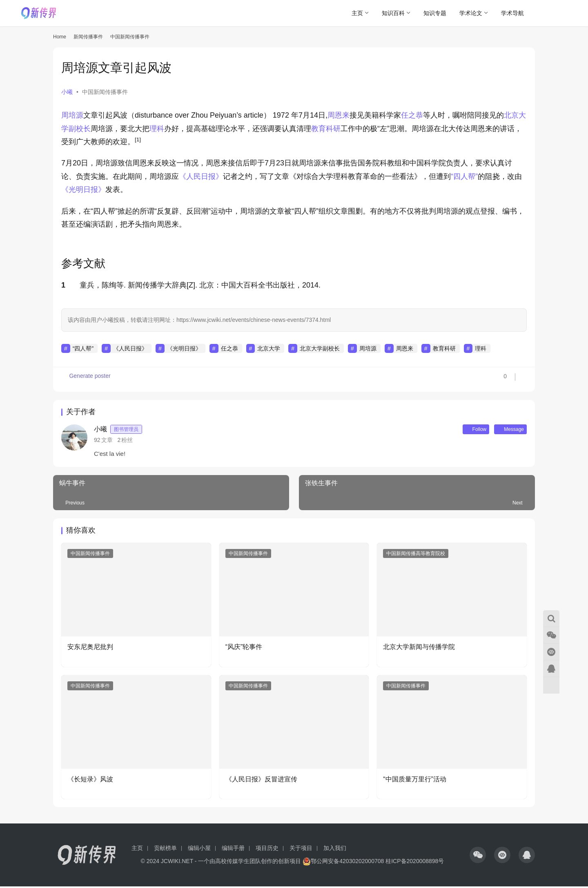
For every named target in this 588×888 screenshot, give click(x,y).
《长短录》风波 (90, 781)
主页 (357, 13)
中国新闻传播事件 (105, 92)
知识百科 (393, 13)
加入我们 (335, 850)
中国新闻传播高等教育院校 (416, 555)
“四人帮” (464, 176)
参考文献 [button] (83, 263)
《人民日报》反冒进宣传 (261, 781)
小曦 (67, 92)
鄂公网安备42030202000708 (343, 863)
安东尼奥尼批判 (90, 648)
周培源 (72, 115)
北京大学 (269, 348)
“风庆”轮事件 (244, 648)
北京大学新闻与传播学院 (419, 648)
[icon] (478, 857)
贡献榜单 (165, 850)
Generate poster (87, 379)
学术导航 (512, 13)
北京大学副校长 (320, 348)
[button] (138, 142)
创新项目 (290, 863)
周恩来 (339, 115)
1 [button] (63, 285)
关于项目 (301, 850)
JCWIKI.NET (177, 863)
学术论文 (471, 13)
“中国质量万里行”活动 (415, 781)
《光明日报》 (83, 190)
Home (60, 37)
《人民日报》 (201, 176)
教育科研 (326, 129)
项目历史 (267, 850)
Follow (465, 430)
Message (507, 430)
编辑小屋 (199, 850)
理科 (157, 129)
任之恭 (412, 115)
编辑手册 (233, 850)
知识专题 (435, 13)
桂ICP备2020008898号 (415, 863)
